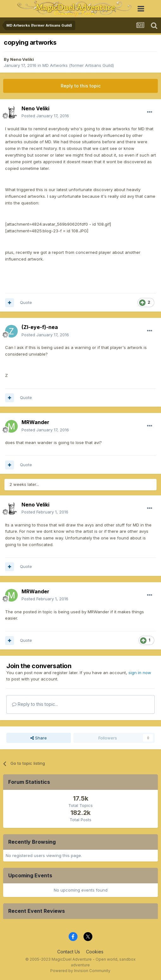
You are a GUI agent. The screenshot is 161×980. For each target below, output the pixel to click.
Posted (45, 116)
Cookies (95, 952)
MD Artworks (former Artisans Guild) (78, 65)
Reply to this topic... (35, 704)
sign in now (140, 673)
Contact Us (69, 952)
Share (39, 738)
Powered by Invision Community (80, 971)
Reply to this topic (81, 86)
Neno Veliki (22, 59)
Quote (26, 302)
